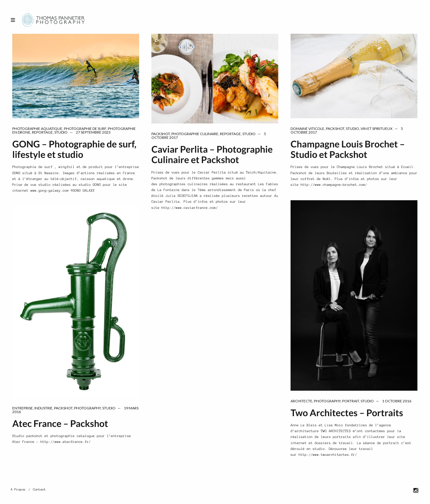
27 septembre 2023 (93, 132)
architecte (301, 401)
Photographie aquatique (37, 129)
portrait (351, 401)
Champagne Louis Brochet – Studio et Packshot (348, 149)
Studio (61, 132)
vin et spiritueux (377, 129)
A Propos (18, 489)
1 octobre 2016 (397, 401)
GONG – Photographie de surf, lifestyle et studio (74, 149)
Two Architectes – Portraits (347, 413)
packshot (161, 134)
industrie (43, 408)
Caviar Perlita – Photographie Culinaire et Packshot (212, 154)
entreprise (23, 408)
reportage (42, 132)
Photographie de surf (85, 129)
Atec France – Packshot (60, 424)
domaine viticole (307, 129)
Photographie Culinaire (195, 134)
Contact (39, 489)
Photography (327, 401)
